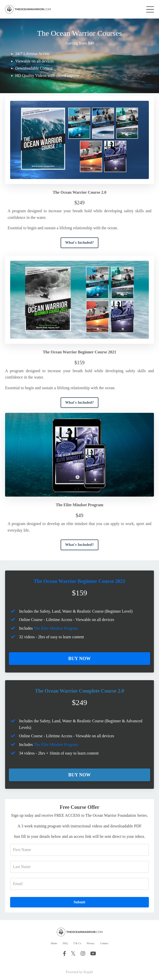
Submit (79, 902)
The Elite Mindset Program (56, 628)
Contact (104, 943)
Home (54, 943)
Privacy (91, 943)
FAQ (65, 943)
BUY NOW (79, 659)
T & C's (77, 943)
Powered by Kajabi (79, 972)
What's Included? (79, 242)
